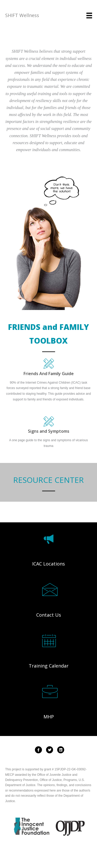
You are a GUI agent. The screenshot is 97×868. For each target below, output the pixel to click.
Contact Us (49, 615)
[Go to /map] (49, 539)
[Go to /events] (49, 641)
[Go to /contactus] (49, 590)
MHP (49, 717)
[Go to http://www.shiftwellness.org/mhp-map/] (49, 692)
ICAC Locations (48, 564)
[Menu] (89, 16)
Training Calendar (49, 666)
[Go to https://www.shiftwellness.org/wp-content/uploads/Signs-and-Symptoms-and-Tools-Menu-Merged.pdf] (48, 426)
